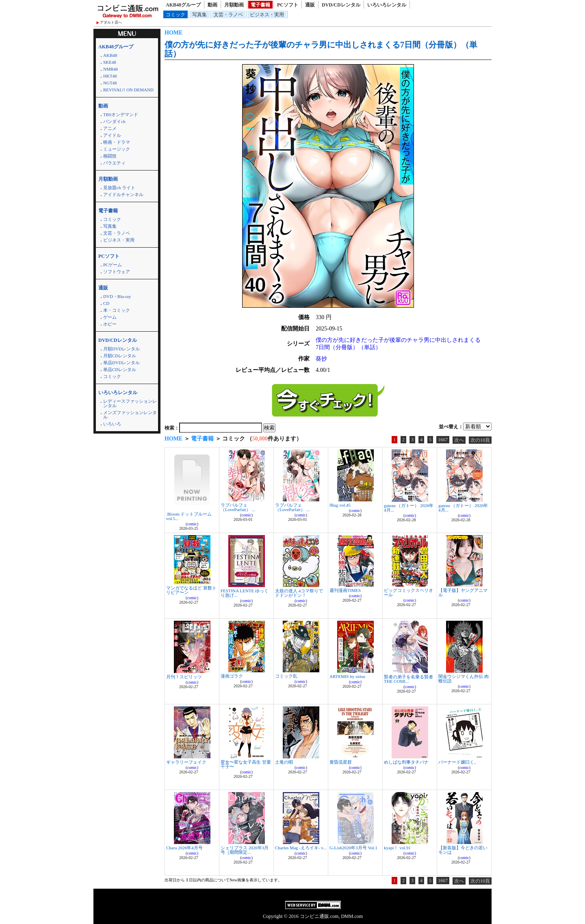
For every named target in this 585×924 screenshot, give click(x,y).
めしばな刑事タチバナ (406, 762)
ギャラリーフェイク (186, 762)
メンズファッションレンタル (130, 415)
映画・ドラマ (117, 142)
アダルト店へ (111, 22)
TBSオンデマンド (121, 114)
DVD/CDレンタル (341, 5)
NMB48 (110, 69)
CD (106, 303)
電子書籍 (260, 5)
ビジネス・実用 (267, 15)
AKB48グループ (183, 5)
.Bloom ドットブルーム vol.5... (189, 516)
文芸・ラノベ (228, 15)
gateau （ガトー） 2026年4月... (409, 508)
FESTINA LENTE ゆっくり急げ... (245, 593)
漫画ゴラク (232, 676)
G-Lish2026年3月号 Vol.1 (353, 848)
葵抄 (321, 359)
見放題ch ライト (119, 188)
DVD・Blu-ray (117, 296)
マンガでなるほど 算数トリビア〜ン (191, 590)
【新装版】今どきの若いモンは (463, 850)
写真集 (199, 15)
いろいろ (112, 424)
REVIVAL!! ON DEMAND (128, 90)
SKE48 (110, 62)
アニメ (110, 128)
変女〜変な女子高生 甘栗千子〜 (246, 764)
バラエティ (114, 163)
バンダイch (114, 121)
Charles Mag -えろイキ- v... (301, 848)
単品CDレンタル (120, 369)
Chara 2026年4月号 (184, 848)
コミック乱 (286, 676)
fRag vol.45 (340, 505)
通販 (310, 5)
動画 (212, 5)
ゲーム (110, 317)
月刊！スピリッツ (184, 677)
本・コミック (117, 310)
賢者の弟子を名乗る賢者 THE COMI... (408, 679)
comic (192, 524)
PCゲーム (113, 265)
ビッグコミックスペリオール (408, 593)
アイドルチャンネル (123, 194)
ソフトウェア (117, 272)
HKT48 (110, 76)
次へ (459, 440)
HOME (173, 33)
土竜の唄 (284, 762)
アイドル (112, 135)
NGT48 (110, 83)
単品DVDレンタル (121, 363)
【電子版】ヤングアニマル (463, 593)
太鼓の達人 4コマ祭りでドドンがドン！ (299, 593)
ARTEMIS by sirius (347, 676)
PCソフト (288, 5)
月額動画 (234, 5)
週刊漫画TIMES (345, 590)
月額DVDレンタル (121, 349)
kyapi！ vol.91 (397, 848)
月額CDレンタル (120, 356)
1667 (443, 440)
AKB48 (110, 55)
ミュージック (117, 149)
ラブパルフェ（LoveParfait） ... (238, 507)
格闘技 (110, 156)
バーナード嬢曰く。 (458, 762)
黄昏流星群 (341, 762)
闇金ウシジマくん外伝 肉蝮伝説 (464, 679)
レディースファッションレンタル (130, 403)
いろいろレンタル (387, 5)
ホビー (110, 324)
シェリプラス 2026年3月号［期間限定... (245, 850)
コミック (175, 15)
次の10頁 (480, 440)
